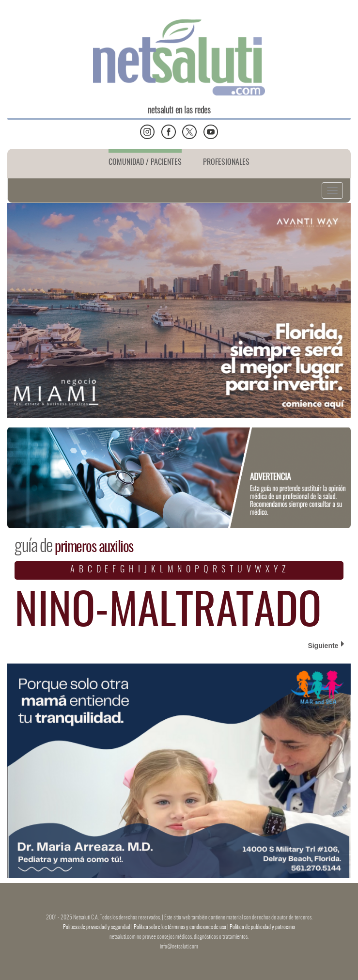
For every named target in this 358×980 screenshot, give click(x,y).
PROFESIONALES (226, 162)
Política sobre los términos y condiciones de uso (180, 927)
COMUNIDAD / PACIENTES (145, 162)
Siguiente (326, 645)
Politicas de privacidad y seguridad (97, 927)
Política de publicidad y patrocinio (262, 927)
